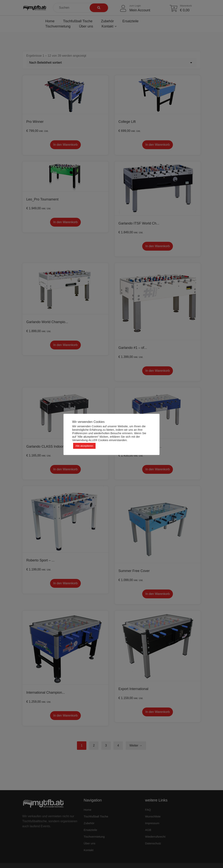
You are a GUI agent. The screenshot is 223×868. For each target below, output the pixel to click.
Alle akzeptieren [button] (84, 446)
